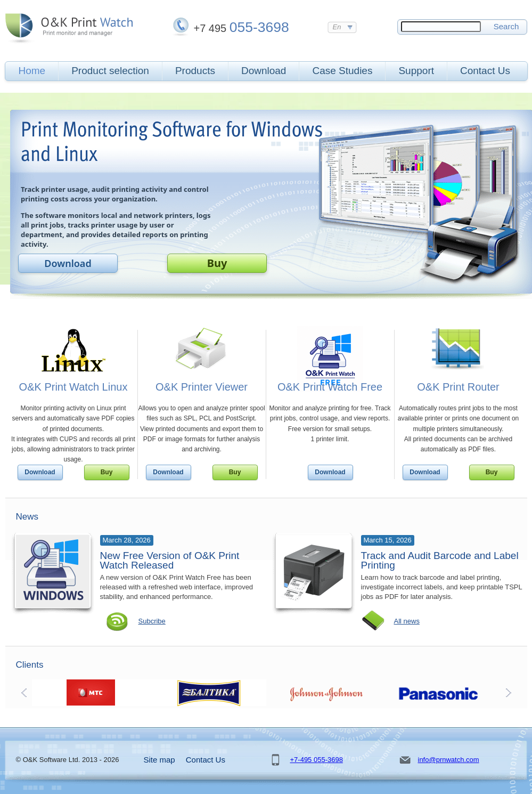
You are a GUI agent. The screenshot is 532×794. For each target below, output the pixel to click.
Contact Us (485, 71)
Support (416, 71)
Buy (217, 263)
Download (264, 71)
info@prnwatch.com (449, 760)
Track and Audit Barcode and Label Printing (440, 560)
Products (195, 71)
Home (32, 71)
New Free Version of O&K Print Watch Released (170, 560)
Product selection (110, 71)
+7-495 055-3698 (317, 760)
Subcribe (152, 621)
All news (407, 621)
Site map (159, 760)
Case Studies (342, 71)
